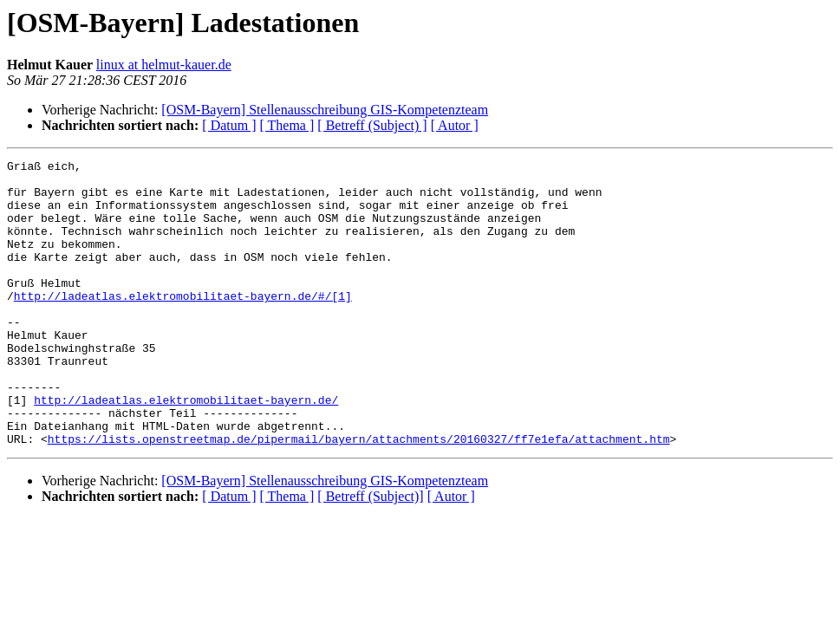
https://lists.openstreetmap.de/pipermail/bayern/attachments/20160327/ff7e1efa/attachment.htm (359, 496)
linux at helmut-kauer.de (164, 65)
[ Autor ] (455, 125)
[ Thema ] (287, 125)
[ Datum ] (229, 125)
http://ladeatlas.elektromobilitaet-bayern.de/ (186, 449)
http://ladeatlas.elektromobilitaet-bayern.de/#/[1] (183, 324)
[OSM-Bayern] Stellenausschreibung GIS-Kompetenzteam (325, 110)
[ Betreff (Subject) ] (372, 125)
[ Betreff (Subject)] (370, 553)
